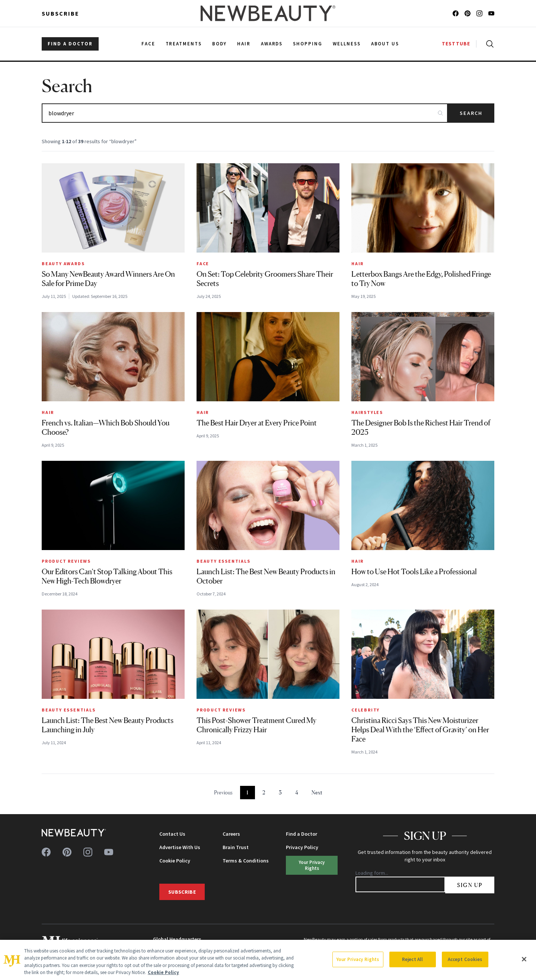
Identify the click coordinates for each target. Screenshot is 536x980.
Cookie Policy (175, 861)
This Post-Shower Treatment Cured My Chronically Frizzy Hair (256, 725)
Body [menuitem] (219, 44)
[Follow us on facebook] (456, 13)
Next (317, 792)
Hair (358, 264)
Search (471, 113)
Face (203, 264)
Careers (231, 834)
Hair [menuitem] (244, 44)
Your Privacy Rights (312, 865)
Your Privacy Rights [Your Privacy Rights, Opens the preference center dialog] (358, 959)
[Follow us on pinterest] (468, 13)
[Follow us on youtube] (491, 13)
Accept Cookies (465, 959)
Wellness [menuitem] (347, 44)
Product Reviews (66, 561)
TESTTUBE (456, 44)
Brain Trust (236, 847)
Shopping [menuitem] (308, 44)
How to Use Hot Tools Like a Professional (414, 572)
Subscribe (60, 13)
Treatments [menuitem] (184, 44)
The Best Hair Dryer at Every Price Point (257, 423)
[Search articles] (245, 113)
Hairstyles (367, 412)
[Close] (524, 959)
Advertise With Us (180, 847)
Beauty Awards (63, 264)
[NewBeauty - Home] (268, 13)
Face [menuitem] (148, 44)
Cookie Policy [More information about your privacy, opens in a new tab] (163, 972)
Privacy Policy (302, 847)
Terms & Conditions (246, 861)
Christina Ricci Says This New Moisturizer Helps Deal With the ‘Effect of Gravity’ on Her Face (420, 730)
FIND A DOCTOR (70, 44)
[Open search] (488, 44)
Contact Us (172, 834)
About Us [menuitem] (385, 44)
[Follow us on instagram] (479, 13)
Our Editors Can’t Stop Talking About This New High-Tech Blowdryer (107, 576)
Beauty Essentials (224, 561)
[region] (268, 960)
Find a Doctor (301, 834)
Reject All (412, 959)
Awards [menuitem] (272, 44)
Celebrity (366, 710)
